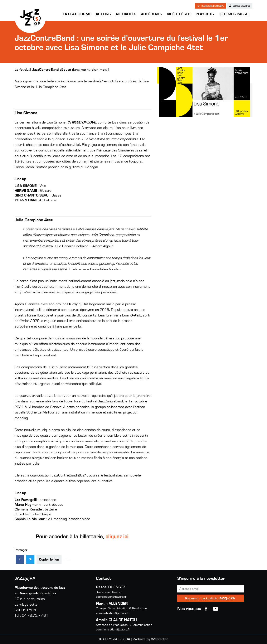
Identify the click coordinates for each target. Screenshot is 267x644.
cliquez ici (117, 537)
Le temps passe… (234, 14)
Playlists (205, 14)
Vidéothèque (179, 14)
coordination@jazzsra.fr (111, 597)
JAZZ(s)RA (30, 17)
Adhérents (152, 14)
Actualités (126, 14)
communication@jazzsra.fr (113, 630)
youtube (215, 609)
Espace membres (239, 6)
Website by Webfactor (150, 639)
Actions (103, 14)
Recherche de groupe (210, 6)
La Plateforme (77, 14)
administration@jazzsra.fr (112, 613)
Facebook (206, 609)
